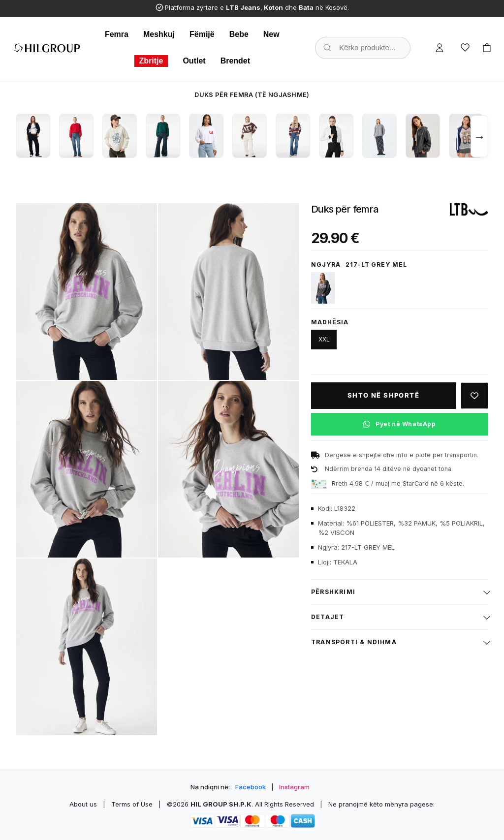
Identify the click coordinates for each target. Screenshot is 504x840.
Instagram (294, 787)
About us (83, 804)
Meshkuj (159, 34)
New (271, 34)
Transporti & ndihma (354, 642)
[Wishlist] (465, 48)
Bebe (239, 34)
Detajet (328, 617)
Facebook (251, 787)
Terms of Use (132, 804)
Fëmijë (202, 34)
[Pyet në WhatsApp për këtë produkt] (400, 424)
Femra (117, 34)
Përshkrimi (333, 592)
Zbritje (151, 61)
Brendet (235, 61)
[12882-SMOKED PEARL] (323, 288)
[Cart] (487, 48)
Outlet (194, 61)
